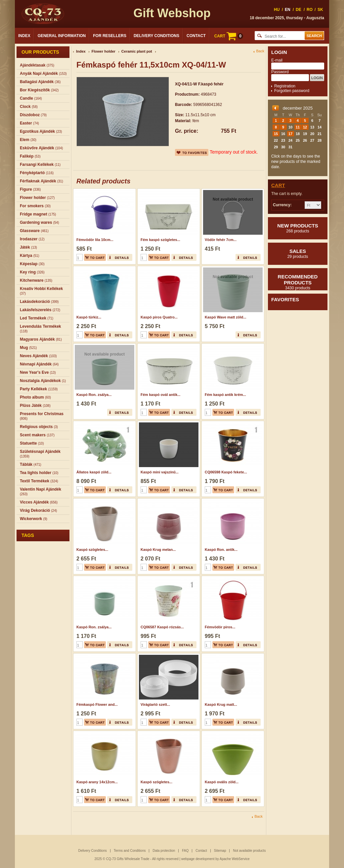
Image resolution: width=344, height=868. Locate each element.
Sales (298, 254)
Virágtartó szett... (155, 704)
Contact (196, 36)
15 (276, 134)
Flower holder (104, 51)
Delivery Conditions (156, 36)
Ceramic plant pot (137, 51)
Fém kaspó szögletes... (160, 240)
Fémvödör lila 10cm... (95, 240)
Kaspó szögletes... (92, 550)
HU (277, 10)
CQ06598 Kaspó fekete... (226, 472)
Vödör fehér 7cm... (221, 240)
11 (298, 127)
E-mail (277, 60)
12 (305, 127)
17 (290, 134)
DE (299, 10)
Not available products (249, 851)
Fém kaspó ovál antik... (160, 395)
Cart (278, 185)
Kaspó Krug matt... (221, 704)
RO (310, 10)
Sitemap (220, 851)
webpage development (198, 859)
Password (280, 72)
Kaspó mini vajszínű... (160, 472)
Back (260, 51)
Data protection (164, 851)
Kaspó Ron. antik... (221, 550)
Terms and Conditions (130, 851)
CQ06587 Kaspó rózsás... (162, 627)
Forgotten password (292, 91)
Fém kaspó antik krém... (225, 395)
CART (229, 36)
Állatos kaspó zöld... (94, 472)
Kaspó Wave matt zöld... (226, 317)
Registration (285, 86)
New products (298, 228)
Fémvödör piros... (220, 627)
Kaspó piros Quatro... (159, 317)
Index (24, 36)
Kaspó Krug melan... (158, 550)
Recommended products (298, 282)
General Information (62, 36)
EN (288, 10)
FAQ (185, 851)
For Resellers (110, 36)
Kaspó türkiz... (89, 317)
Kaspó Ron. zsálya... (94, 395)
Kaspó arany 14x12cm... (97, 782)
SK (320, 10)
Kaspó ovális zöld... (222, 782)
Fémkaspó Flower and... (97, 704)
